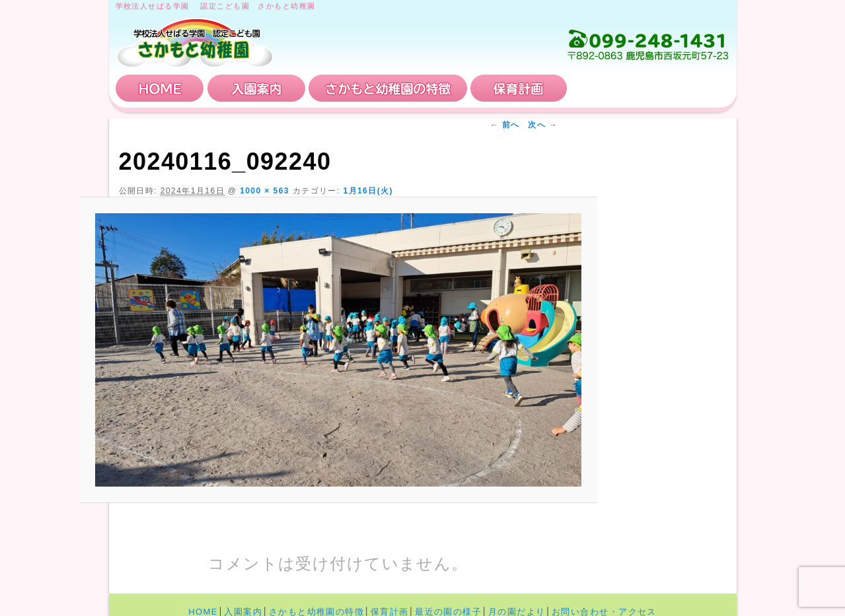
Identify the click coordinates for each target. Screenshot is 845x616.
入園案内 (256, 88)
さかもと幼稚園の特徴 (388, 88)
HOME (160, 88)
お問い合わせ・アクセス (650, 88)
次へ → (543, 125)
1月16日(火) (368, 191)
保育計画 (519, 88)
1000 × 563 (265, 191)
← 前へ (505, 125)
